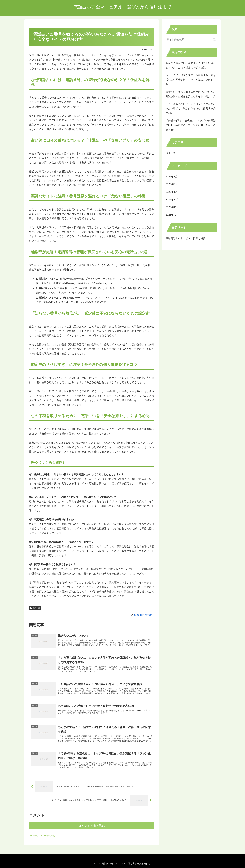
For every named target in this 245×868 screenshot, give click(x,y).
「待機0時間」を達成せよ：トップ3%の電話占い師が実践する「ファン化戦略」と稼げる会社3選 (191, 125)
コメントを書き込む (92, 831)
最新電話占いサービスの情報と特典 (186, 238)
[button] (214, 40)
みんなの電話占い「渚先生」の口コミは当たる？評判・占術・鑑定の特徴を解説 (191, 65)
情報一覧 (35, 608)
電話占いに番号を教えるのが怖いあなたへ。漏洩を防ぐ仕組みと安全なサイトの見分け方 (191, 94)
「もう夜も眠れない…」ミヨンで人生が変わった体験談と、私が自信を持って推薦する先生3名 (191, 109)
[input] (191, 40)
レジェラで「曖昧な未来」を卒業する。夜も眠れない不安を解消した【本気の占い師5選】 (191, 80)
